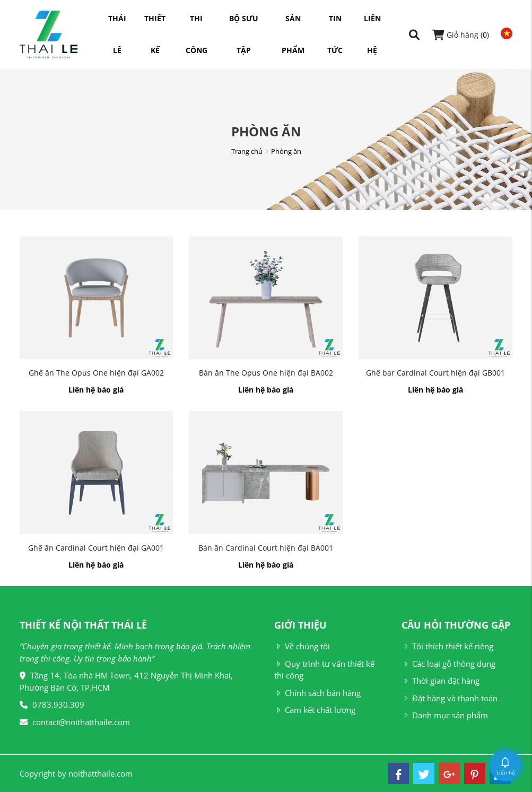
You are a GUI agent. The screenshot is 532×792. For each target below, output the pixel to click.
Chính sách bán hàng (317, 693)
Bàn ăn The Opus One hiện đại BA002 (266, 373)
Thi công (197, 24)
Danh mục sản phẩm (445, 715)
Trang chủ (247, 151)
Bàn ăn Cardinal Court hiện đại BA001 (266, 548)
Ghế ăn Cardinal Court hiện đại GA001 (96, 548)
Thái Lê (117, 24)
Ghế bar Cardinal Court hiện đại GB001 (435, 373)
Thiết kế (155, 24)
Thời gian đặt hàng (441, 681)
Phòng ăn (286, 151)
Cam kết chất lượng (315, 710)
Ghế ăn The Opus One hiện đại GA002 (96, 373)
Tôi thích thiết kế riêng (447, 646)
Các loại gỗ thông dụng (448, 664)
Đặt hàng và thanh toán (450, 698)
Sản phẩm (293, 24)
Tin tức (335, 24)
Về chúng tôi (302, 646)
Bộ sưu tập (244, 24)
